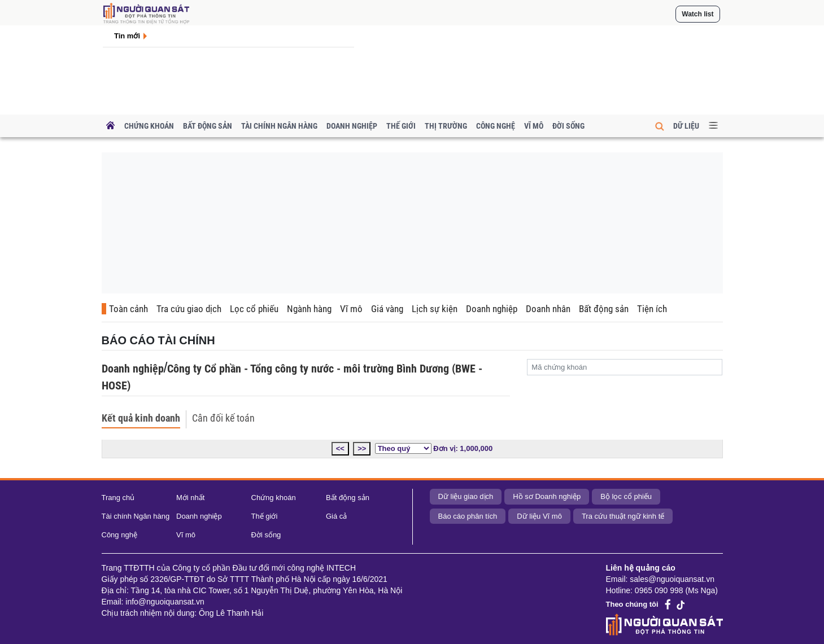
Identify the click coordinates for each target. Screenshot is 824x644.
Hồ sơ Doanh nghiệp (547, 496)
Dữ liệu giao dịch (466, 496)
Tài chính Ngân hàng (279, 126)
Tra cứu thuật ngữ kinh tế (623, 516)
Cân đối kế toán (223, 418)
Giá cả (336, 516)
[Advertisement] (412, 223)
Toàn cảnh (128, 309)
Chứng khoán (149, 126)
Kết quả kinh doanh (141, 418)
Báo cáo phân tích (468, 516)
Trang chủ (118, 498)
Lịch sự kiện (435, 309)
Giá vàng (387, 309)
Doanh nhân (548, 309)
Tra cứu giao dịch (189, 309)
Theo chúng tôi (632, 604)
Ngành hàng (309, 309)
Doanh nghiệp (352, 126)
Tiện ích (652, 309)
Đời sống (568, 126)
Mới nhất (190, 498)
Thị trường (446, 126)
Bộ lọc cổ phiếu (626, 496)
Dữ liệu (686, 126)
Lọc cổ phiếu (254, 309)
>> (362, 448)
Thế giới (401, 126)
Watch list (697, 14)
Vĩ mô (534, 126)
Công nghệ (496, 126)
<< (340, 448)
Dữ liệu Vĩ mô (539, 516)
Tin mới (127, 36)
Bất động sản (208, 126)
